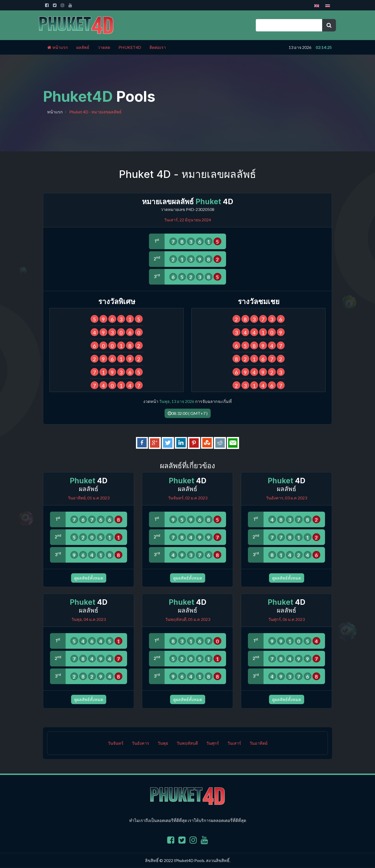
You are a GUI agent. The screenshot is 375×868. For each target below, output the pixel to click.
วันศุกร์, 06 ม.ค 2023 (286, 619)
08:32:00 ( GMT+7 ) (188, 413)
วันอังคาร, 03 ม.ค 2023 (286, 498)
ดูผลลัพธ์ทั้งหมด (89, 578)
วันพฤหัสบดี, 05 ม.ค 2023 (188, 619)
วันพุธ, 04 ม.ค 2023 (89, 619)
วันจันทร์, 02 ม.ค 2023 (188, 498)
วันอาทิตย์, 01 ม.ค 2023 (89, 498)
